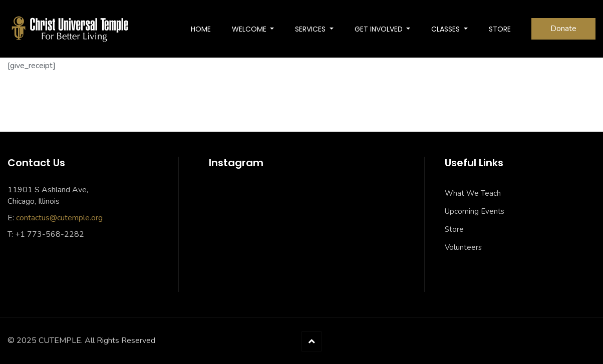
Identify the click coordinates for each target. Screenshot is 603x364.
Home (201, 29)
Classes (446, 29)
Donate (563, 29)
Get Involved (380, 29)
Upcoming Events (475, 211)
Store (454, 229)
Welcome (250, 29)
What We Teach (473, 193)
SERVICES (311, 29)
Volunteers (463, 247)
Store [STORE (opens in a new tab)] (500, 29)
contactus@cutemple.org (59, 218)
